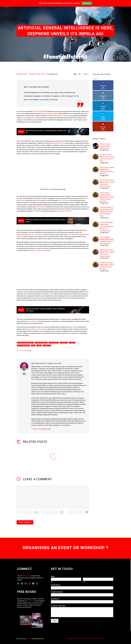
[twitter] (33, 583)
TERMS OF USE (99, 639)
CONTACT (70, 639)
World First (47, 345)
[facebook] (18, 583)
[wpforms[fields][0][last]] (98, 579)
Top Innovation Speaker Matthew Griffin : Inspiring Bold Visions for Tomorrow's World (107, 232)
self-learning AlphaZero (28, 118)
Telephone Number (57, 592)
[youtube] (37, 583)
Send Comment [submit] (25, 522)
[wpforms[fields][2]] (82, 612)
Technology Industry (24, 345)
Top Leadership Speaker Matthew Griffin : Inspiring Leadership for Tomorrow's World (107, 163)
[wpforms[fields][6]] (82, 595)
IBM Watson (41, 207)
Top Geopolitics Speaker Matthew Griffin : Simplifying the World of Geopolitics (107, 150)
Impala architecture (57, 116)
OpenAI (38, 201)
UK (33, 345)
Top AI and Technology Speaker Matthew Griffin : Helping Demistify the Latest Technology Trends (107, 191)
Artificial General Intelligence (50, 114)
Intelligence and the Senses (37, 74)
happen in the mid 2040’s (64, 211)
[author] (28, 512)
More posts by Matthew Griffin (42, 429)
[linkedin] (26, 583)
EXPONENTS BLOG (88, 639)
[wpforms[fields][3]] (82, 602)
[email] (53, 512)
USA (39, 345)
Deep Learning (54, 343)
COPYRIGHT (78, 639)
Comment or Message (58, 606)
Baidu (45, 201)
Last (84, 582)
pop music (73, 327)
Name (53, 576)
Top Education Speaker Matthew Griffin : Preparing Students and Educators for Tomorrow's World (106, 206)
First (52, 582)
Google (72, 343)
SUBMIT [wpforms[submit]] (55, 621)
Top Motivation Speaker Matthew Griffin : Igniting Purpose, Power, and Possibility (107, 245)
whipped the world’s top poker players (39, 251)
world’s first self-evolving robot (39, 329)
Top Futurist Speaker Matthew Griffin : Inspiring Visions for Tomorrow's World (107, 137)
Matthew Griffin (23, 74)
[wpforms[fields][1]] (82, 588)
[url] (78, 512)
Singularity (38, 211)
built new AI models (33, 321)
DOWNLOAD (87, 3)
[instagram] (22, 583)
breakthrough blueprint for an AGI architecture (30, 234)
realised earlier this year (58, 143)
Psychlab (71, 234)
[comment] (53, 497)
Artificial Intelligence (39, 111)
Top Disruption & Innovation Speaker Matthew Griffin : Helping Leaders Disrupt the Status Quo (107, 176)
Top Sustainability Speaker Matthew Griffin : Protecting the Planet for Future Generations (107, 220)
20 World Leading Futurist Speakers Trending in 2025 (105, 126)
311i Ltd (29, 639)
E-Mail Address (56, 585)
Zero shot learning (64, 201)
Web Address (55, 599)
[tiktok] (29, 583)
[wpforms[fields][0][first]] (66, 579)
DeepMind (67, 116)
